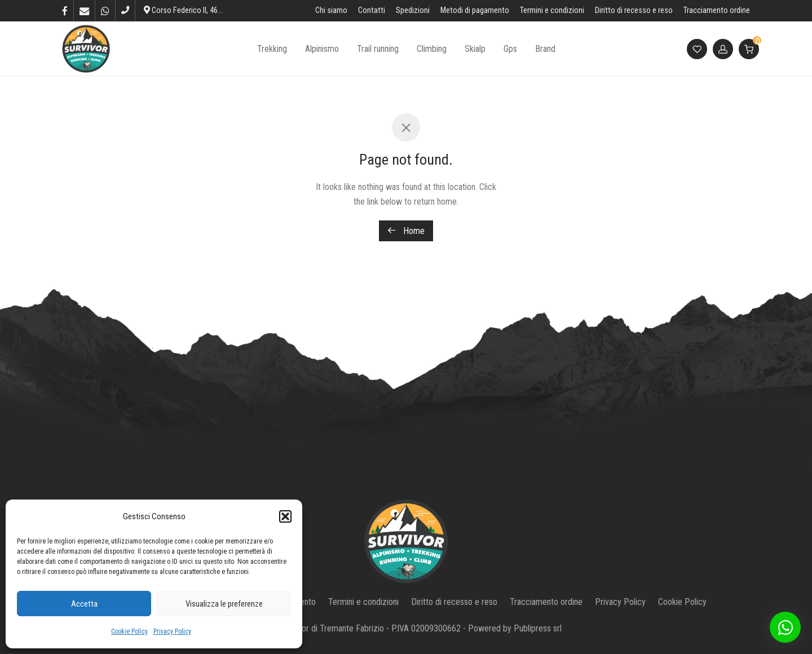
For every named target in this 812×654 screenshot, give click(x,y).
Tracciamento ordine (717, 11)
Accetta (84, 604)
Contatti (372, 11)
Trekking (272, 49)
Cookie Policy (129, 631)
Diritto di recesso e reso (634, 11)
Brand (545, 49)
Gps (510, 49)
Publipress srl (538, 628)
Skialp (475, 49)
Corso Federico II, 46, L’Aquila (195, 10)
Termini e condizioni (552, 11)
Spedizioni (413, 11)
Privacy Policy (172, 631)
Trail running (378, 49)
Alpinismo (322, 49)
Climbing (432, 49)
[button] (285, 516)
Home (406, 231)
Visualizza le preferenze (224, 604)
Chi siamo (331, 11)
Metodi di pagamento (475, 11)
